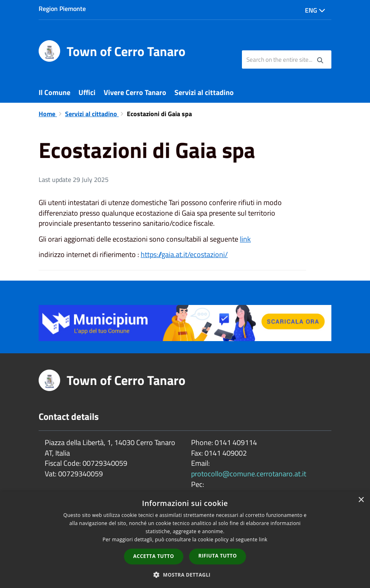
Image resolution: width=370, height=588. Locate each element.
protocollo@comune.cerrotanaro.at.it (249, 474)
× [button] (361, 500)
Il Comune (54, 92)
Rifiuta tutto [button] (218, 556)
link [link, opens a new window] (263, 539)
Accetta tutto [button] (154, 556)
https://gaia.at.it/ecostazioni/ (184, 254)
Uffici (87, 92)
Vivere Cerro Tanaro (135, 92)
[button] (185, 574)
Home (48, 114)
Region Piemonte (62, 9)
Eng (315, 10)
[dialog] (185, 540)
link (245, 239)
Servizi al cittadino (204, 92)
